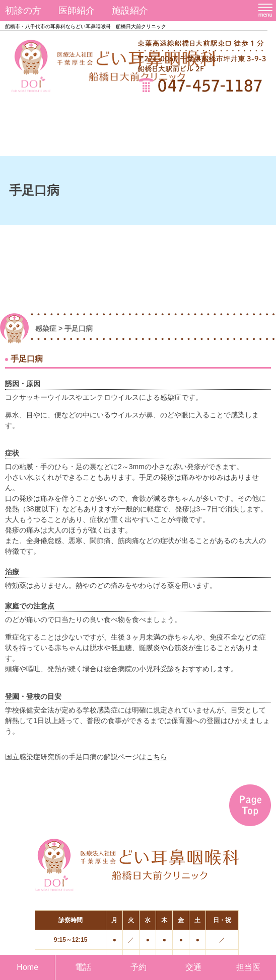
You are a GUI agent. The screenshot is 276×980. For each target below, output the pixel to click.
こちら (157, 757)
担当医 (248, 967)
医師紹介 (77, 11)
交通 (193, 967)
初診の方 (23, 11)
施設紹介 (130, 11)
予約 (139, 967)
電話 (83, 967)
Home (27, 967)
